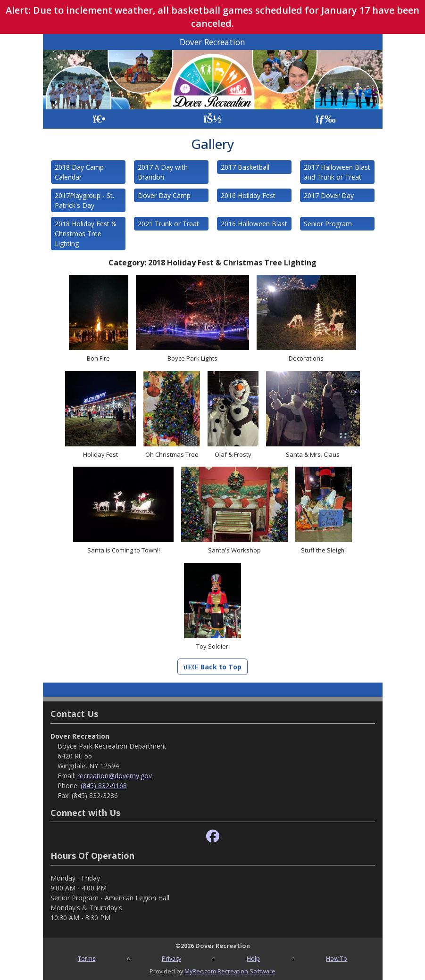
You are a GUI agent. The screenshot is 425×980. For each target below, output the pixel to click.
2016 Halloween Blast (254, 224)
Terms (87, 958)
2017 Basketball (245, 167)
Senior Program (328, 224)
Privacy (171, 958)
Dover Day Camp (164, 195)
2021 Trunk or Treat (168, 224)
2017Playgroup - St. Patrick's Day (84, 200)
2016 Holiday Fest (248, 195)
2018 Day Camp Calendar (79, 172)
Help (253, 958)
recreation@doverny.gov (115, 776)
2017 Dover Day (329, 195)
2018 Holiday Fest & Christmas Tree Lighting (86, 234)
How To (337, 958)
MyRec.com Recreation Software (230, 971)
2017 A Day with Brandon (163, 172)
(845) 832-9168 (104, 786)
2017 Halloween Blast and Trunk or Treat (337, 172)
